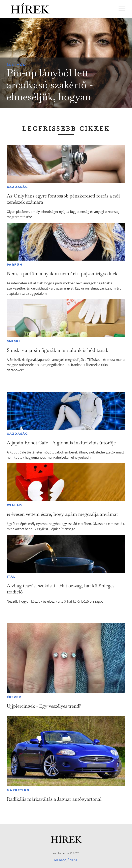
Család (15, 505)
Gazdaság (17, 187)
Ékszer (14, 697)
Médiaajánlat (66, 860)
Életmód (16, 65)
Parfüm (15, 265)
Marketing (18, 790)
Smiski (14, 341)
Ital (11, 577)
